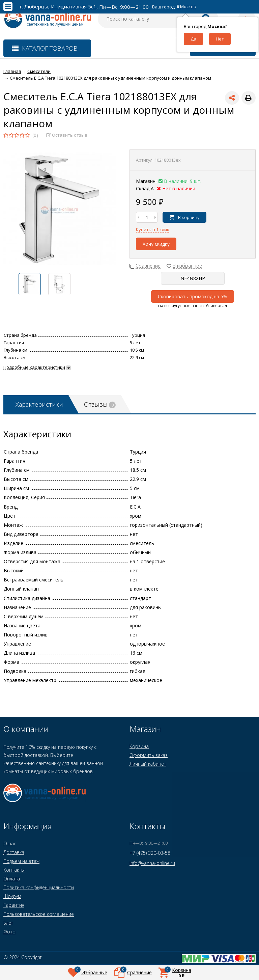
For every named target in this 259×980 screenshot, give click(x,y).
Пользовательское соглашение (39, 914)
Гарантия (14, 905)
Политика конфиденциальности (39, 887)
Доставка (14, 852)
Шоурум (12, 896)
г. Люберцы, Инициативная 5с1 (58, 7)
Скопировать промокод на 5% (193, 296)
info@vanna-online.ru (152, 863)
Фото (9, 932)
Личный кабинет (148, 764)
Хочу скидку (156, 244)
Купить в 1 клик (153, 229)
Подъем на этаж (21, 861)
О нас (10, 843)
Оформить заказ (149, 755)
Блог (8, 923)
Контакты (14, 870)
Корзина (139, 746)
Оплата (12, 879)
